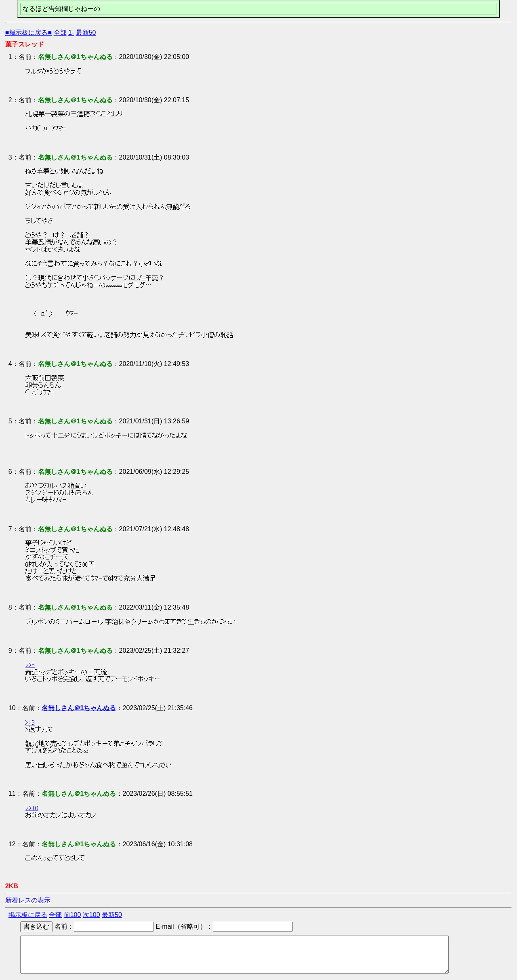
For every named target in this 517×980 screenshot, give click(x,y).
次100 (91, 915)
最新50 (86, 33)
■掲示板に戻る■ (28, 33)
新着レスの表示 (28, 900)
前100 (73, 915)
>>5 (30, 665)
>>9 (30, 722)
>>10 (32, 808)
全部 (60, 33)
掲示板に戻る (28, 915)
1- (71, 33)
